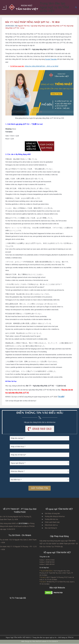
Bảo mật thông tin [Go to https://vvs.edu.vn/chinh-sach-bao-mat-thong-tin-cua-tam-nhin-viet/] (51, 528)
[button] (76, 7)
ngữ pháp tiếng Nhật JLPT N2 (56, 26)
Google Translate (51, 59)
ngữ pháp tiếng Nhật (38, 26)
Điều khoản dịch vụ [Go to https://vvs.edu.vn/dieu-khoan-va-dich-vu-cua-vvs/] (51, 525)
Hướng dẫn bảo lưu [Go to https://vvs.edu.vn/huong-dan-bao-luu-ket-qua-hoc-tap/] (51, 519)
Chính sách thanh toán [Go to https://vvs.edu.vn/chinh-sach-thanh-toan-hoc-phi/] (52, 522)
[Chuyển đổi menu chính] (4, 7)
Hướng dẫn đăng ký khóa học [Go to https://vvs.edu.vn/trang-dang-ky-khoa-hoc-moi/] (55, 517)
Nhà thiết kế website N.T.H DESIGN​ (45, 641)
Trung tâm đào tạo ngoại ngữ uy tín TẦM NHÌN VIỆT (57, 7)
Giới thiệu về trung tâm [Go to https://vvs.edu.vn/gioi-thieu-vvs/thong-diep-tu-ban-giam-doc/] (52, 514)
